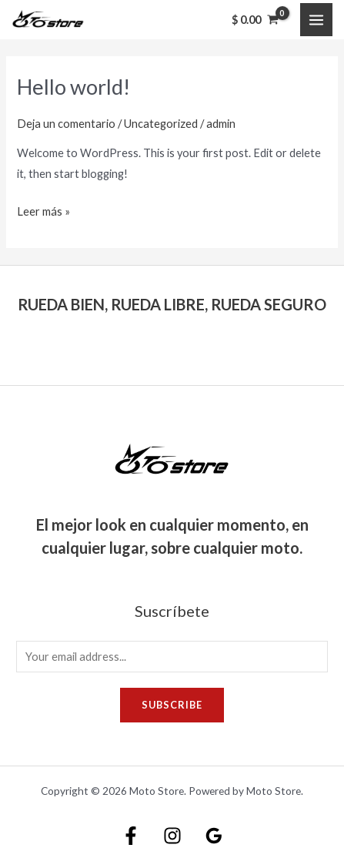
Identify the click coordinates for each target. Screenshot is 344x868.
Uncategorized (161, 124)
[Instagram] (172, 836)
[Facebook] (131, 836)
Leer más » (43, 209)
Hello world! (73, 87)
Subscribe (172, 705)
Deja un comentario (66, 124)
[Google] (214, 836)
